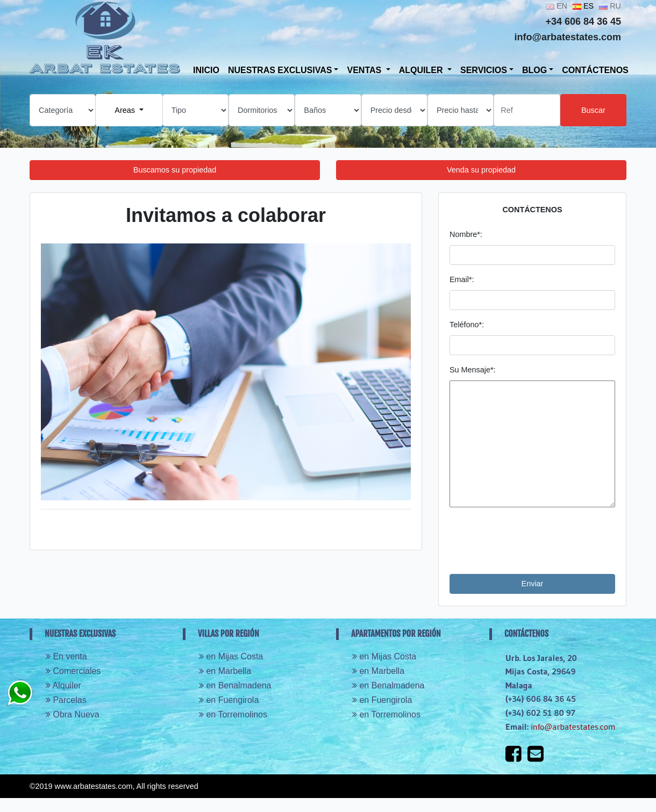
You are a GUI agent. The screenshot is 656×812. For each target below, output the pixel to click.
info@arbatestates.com (573, 727)
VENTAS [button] (365, 70)
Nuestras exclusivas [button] (280, 70)
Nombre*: (466, 234)
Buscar (593, 110)
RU (610, 6)
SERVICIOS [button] (484, 70)
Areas (126, 110)
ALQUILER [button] (422, 70)
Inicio (206, 70)
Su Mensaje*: (473, 370)
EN (557, 6)
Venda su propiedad (481, 170)
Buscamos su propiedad (175, 170)
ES (583, 6)
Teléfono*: (467, 325)
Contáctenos (595, 70)
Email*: (462, 279)
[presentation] (531, 541)
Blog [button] (534, 70)
